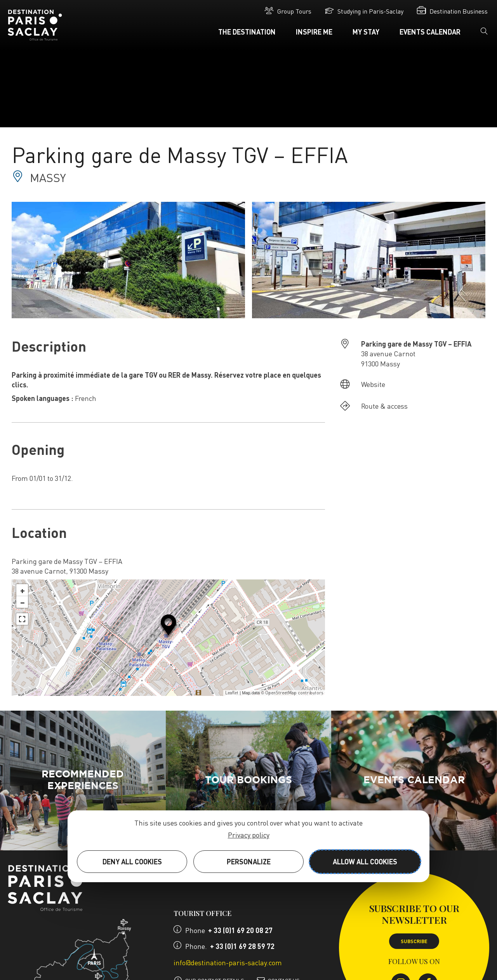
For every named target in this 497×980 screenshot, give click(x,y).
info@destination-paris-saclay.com (228, 962)
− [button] (23, 602)
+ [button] (23, 590)
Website (373, 384)
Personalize (249, 861)
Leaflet (232, 693)
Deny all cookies (132, 861)
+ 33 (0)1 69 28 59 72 (242, 946)
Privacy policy (249, 835)
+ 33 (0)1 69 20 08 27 (240, 930)
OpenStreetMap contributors (294, 693)
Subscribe (414, 941)
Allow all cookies (365, 861)
